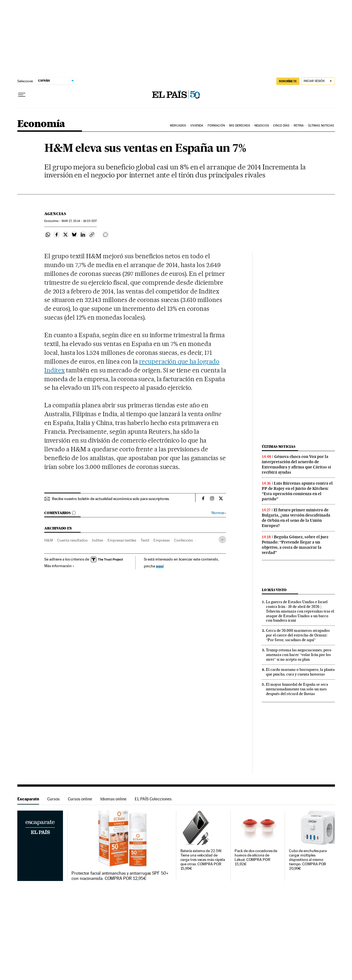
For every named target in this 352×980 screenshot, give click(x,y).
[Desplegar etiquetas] (222, 540)
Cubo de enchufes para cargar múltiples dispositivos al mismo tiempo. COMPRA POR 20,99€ (308, 860)
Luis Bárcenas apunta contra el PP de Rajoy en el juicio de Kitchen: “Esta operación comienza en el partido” (297, 491)
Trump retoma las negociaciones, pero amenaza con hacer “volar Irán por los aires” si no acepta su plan (299, 655)
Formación (216, 126)
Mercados (178, 126)
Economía (41, 124)
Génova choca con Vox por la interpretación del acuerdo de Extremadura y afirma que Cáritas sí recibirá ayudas (296, 464)
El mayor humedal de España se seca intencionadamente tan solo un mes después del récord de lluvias (297, 689)
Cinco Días (281, 126)
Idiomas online (113, 799)
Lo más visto (274, 590)
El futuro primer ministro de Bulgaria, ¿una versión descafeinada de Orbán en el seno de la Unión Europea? (296, 518)
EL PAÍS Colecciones (153, 799)
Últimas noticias (279, 447)
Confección (184, 540)
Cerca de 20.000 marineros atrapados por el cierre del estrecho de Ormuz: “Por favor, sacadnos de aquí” (298, 635)
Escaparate (28, 799)
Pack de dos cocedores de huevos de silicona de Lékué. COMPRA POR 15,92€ (256, 857)
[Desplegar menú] (22, 95)
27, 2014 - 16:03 (79, 221)
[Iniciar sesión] (318, 81)
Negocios (262, 126)
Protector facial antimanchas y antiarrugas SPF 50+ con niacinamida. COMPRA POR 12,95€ (120, 876)
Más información (59, 566)
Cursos (53, 799)
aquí (160, 566)
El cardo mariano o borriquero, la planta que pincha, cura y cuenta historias (300, 672)
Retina (299, 126)
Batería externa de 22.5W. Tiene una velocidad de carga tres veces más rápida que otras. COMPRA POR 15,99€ (203, 860)
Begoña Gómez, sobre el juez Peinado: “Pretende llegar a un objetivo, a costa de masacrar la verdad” (295, 545)
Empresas (162, 540)
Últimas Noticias (321, 126)
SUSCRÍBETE (288, 81)
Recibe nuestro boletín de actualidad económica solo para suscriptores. (111, 499)
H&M (49, 540)
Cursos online (80, 799)
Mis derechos (240, 126)
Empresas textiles (122, 540)
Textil (145, 540)
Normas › (219, 513)
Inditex (97, 540)
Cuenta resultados (72, 540)
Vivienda (197, 126)
